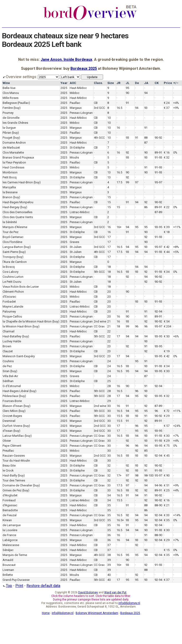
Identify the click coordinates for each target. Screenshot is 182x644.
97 (137, 182)
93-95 (158, 227)
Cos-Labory (11, 272)
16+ (119, 227)
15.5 (119, 416)
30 (109, 406)
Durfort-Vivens (12, 426)
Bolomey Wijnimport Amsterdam (97, 613)
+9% (176, 108)
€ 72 (167, 411)
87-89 (158, 212)
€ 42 (167, 247)
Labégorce (10, 540)
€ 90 (167, 475)
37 (109, 545)
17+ (119, 475)
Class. (98, 83)
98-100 (149, 475)
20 (109, 292)
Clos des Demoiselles (17, 212)
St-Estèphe (77, 148)
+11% (177, 227)
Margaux (76, 108)
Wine (6, 83)
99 (127, 182)
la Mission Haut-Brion (17, 326)
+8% (176, 247)
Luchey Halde (12, 341)
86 (146, 207)
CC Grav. (99, 326)
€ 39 (167, 227)
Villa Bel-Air (10, 376)
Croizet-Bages (12, 416)
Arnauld (8, 560)
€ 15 (167, 550)
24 (109, 361)
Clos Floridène (12, 242)
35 (109, 505)
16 (118, 128)
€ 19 (167, 351)
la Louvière (10, 530)
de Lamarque (12, 525)
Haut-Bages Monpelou (18, 202)
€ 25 (167, 490)
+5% (176, 252)
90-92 (158, 138)
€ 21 (167, 505)
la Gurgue (9, 128)
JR (118, 83)
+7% (176, 436)
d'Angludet (10, 495)
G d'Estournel (12, 386)
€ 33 (167, 515)
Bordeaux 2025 (84, 68)
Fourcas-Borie (12, 401)
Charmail (9, 331)
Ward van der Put (115, 592)
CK (157, 83)
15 (109, 197)
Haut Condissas (13, 167)
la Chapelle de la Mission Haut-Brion (27, 321)
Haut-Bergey (11, 207)
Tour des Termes (14, 480)
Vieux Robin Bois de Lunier (21, 287)
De (137, 83)
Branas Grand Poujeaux (18, 157)
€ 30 (167, 371)
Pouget (7, 138)
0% (175, 152)
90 (127, 93)
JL (128, 83)
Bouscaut (9, 565)
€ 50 (167, 336)
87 (146, 143)
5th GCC (99, 272)
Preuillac (8, 451)
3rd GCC (99, 108)
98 (137, 475)
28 (109, 386)
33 (109, 485)
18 (109, 267)
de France (9, 535)
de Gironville (11, 118)
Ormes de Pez (12, 490)
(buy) (17, 108)
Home (46, 613)
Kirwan (7, 520)
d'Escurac (9, 297)
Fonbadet (9, 302)
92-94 (158, 311)
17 (109, 237)
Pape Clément (12, 446)
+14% (177, 515)
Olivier (7, 441)
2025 (64, 88)
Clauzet (8, 351)
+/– (176, 83)
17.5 (119, 182)
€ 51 (167, 485)
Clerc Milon (10, 411)
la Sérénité (10, 222)
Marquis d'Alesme (15, 227)
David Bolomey (88, 592)
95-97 (158, 182)
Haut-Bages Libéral (16, 391)
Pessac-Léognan (81, 113)
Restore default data (43, 586)
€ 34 (167, 272)
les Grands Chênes (15, 123)
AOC (73, 83)
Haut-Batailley (12, 336)
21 (109, 321)
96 (137, 326)
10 (109, 118)
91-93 (158, 157)
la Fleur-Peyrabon (14, 162)
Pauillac (75, 103)
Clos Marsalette (13, 152)
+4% (176, 103)
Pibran (7, 133)
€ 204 (167, 326)
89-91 (158, 152)
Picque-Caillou (12, 316)
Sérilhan (8, 381)
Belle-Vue (9, 88)
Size (111, 83)
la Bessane (10, 192)
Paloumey (9, 311)
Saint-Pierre (10, 252)
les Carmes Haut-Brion (18, 182)
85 (146, 451)
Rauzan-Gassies (14, 456)
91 (127, 103)
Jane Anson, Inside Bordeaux (66, 60)
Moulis (74, 157)
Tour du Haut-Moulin (16, 461)
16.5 (119, 108)
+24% (177, 426)
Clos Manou (11, 93)
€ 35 (167, 520)
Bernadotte (10, 510)
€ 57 (167, 426)
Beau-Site (9, 465)
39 (109, 560)
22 (109, 331)
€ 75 (167, 446)
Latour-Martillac (13, 436)
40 (109, 575)
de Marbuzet (11, 148)
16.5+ (120, 520)
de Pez (7, 366)
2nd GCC (100, 426)
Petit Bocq (10, 177)
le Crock (8, 470)
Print (19, 586)
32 (109, 465)
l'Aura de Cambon (15, 262)
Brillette (8, 575)
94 (146, 93)
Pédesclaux (10, 396)
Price (168, 83)
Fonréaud (9, 500)
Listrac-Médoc (80, 212)
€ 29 (167, 416)
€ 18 (167, 232)
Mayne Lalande (13, 307)
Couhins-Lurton (13, 277)
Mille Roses (11, 98)
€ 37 (167, 108)
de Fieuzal (10, 515)
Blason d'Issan (13, 406)
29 (109, 401)
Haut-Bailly (10, 475)
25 (109, 381)
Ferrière (8, 108)
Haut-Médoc (78, 88)
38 (109, 555)
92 (127, 152)
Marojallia (9, 187)
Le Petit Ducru (12, 282)
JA (146, 83)
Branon (7, 197)
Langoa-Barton (13, 247)
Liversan (8, 570)
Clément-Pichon (13, 292)
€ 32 (167, 157)
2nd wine (100, 321)
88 (146, 138)
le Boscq (9, 267)
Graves (74, 242)
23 (109, 346)
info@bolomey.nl (129, 603)
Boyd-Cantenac (13, 237)
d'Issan (8, 431)
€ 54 (167, 321)
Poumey (8, 113)
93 (146, 108)
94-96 (158, 485)
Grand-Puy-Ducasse (16, 580)
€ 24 (167, 103)
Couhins (8, 361)
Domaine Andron (14, 143)
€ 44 (167, 252)
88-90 (158, 505)
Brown (7, 346)
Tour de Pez (11, 232)
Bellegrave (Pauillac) (16, 103)
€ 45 (167, 456)
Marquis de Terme (15, 555)
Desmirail (9, 421)
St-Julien (76, 247)
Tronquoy (9, 257)
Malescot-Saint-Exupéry (19, 356)
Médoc (75, 93)
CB (96, 103)
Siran (6, 371)
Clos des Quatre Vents (18, 217)
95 (127, 88)
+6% (176, 336)
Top (7, 586)
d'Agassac (10, 505)
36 (109, 535)
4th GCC (99, 138)
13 (109, 172)
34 (109, 495)
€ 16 (167, 152)
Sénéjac (8, 550)
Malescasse (11, 545)
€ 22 (167, 207)
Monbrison (10, 172)
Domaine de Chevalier (17, 485)
